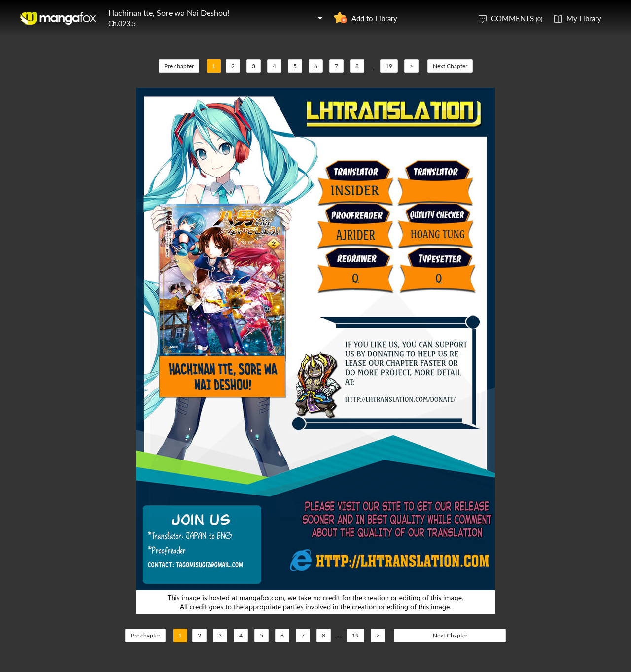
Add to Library (374, 18)
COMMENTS (517, 18)
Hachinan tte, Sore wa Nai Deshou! (169, 13)
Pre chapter (179, 66)
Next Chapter (450, 66)
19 (389, 66)
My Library (584, 18)
